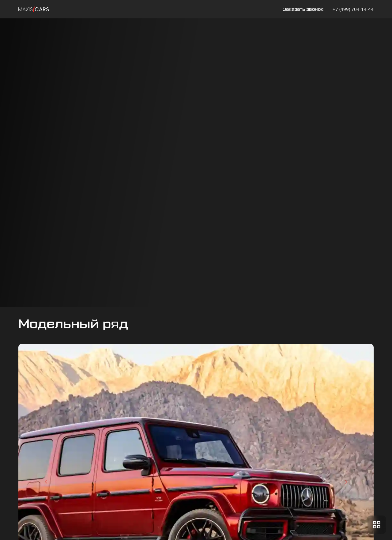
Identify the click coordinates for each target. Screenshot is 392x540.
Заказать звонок (303, 9)
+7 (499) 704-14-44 (353, 9)
